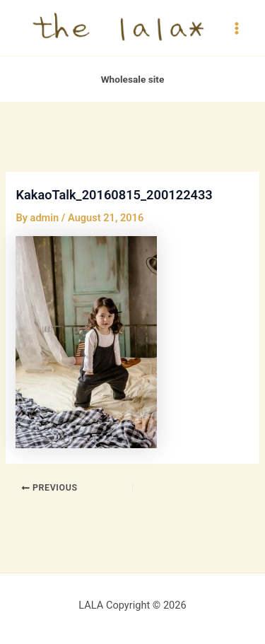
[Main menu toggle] (237, 28)
